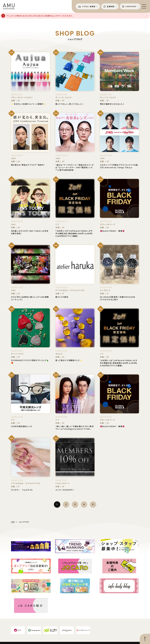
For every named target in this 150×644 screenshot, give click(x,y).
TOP (13, 522)
